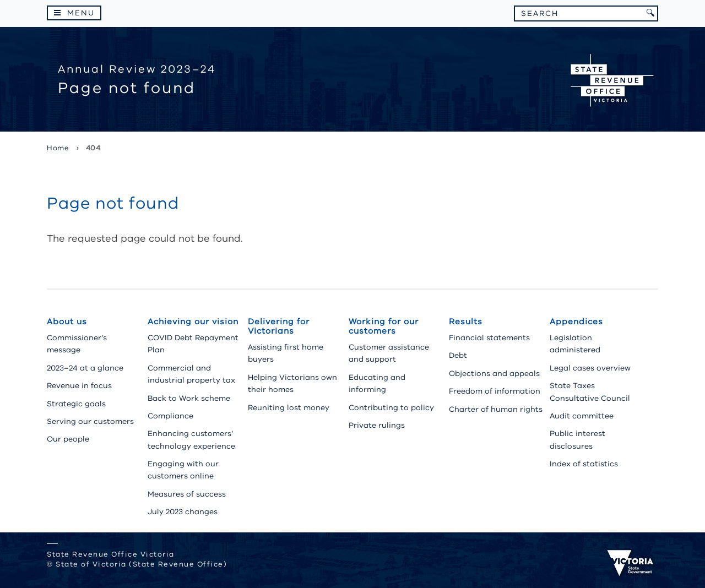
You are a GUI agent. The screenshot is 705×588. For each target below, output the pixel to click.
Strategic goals (76, 404)
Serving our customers (90, 421)
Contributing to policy (391, 408)
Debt (458, 355)
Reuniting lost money (289, 408)
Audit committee (582, 416)
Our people (68, 439)
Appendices (576, 322)
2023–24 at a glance (85, 368)
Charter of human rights (496, 409)
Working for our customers (384, 326)
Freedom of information (495, 391)
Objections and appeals (494, 374)
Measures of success (187, 494)
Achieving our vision (193, 322)
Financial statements (489, 338)
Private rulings (377, 425)
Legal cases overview (590, 368)
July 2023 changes (183, 512)
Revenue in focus (79, 386)
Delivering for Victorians (279, 326)
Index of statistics (584, 464)
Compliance (170, 416)
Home (58, 148)
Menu (81, 13)
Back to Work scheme (189, 398)
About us (67, 322)
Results (466, 322)
